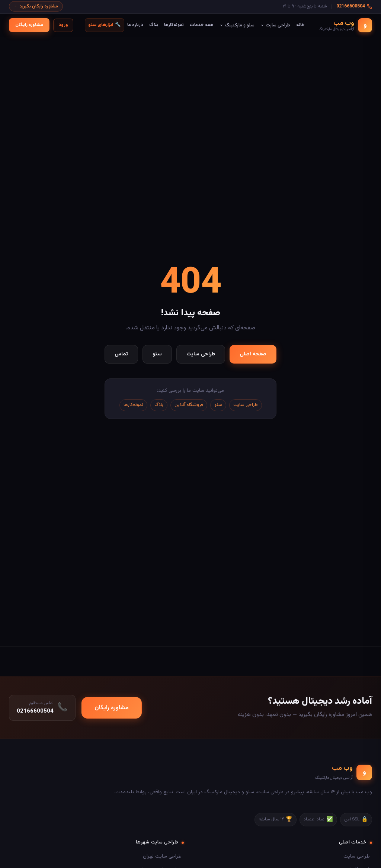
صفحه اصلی (253, 354)
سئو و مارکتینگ (237, 25)
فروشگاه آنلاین (189, 405)
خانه (300, 25)
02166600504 (354, 7)
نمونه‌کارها (174, 25)
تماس (121, 354)
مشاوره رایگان (29, 25)
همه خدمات (202, 25)
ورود (63, 25)
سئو (157, 354)
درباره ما (135, 25)
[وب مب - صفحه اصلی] (345, 25)
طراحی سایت (275, 25)
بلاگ (154, 25)
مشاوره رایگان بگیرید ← (36, 6)
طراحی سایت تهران (162, 856)
